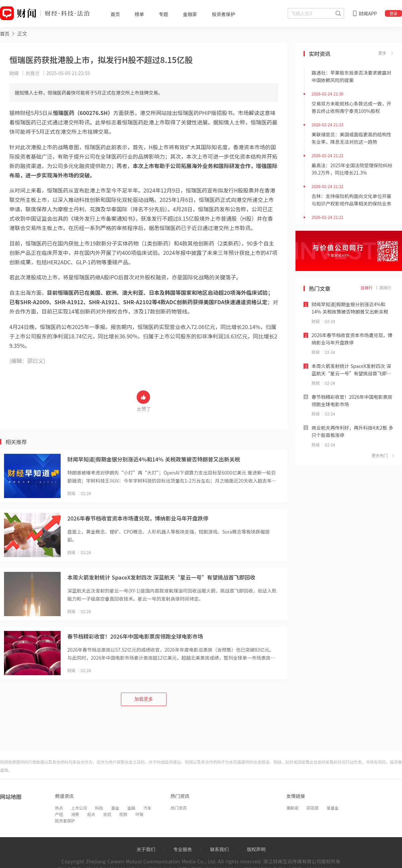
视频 (123, 814)
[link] (5, 33)
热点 (59, 808)
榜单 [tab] (139, 14)
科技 (99, 808)
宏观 (107, 814)
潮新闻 (292, 808)
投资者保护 (65, 821)
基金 (115, 808)
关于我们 (146, 849)
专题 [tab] (163, 14)
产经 (59, 814)
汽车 (147, 808)
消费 (75, 814)
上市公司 (79, 808)
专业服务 (183, 849)
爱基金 (333, 808)
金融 (131, 808)
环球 (139, 814)
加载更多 (144, 699)
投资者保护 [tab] (223, 14)
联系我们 (219, 849)
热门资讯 (179, 808)
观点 (91, 814)
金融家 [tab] (190, 14)
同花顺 (313, 808)
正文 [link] (22, 33)
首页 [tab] (115, 14)
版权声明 (256, 849)
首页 (5, 34)
